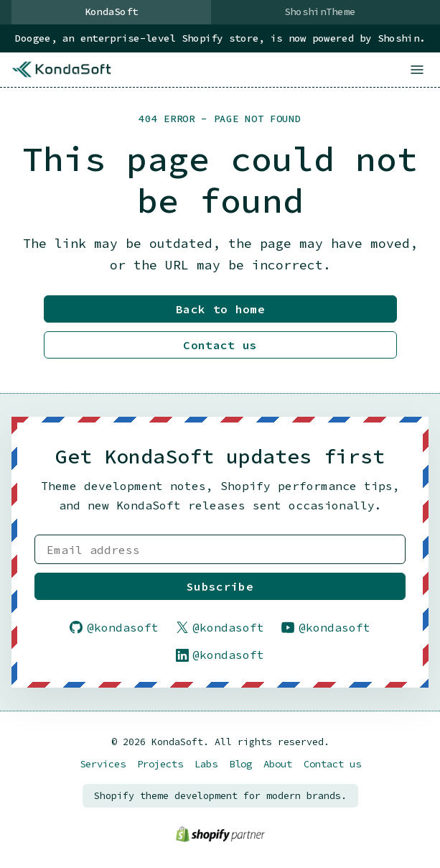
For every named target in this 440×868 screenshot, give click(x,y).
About (278, 765)
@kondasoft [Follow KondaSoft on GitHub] (114, 627)
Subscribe (220, 586)
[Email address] (220, 549)
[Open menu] (417, 70)
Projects (160, 765)
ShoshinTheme (320, 11)
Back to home (220, 310)
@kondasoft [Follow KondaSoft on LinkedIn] (220, 655)
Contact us (220, 346)
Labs (206, 765)
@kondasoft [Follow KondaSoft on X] (220, 627)
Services (103, 765)
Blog (240, 765)
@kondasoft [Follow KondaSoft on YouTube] (326, 627)
